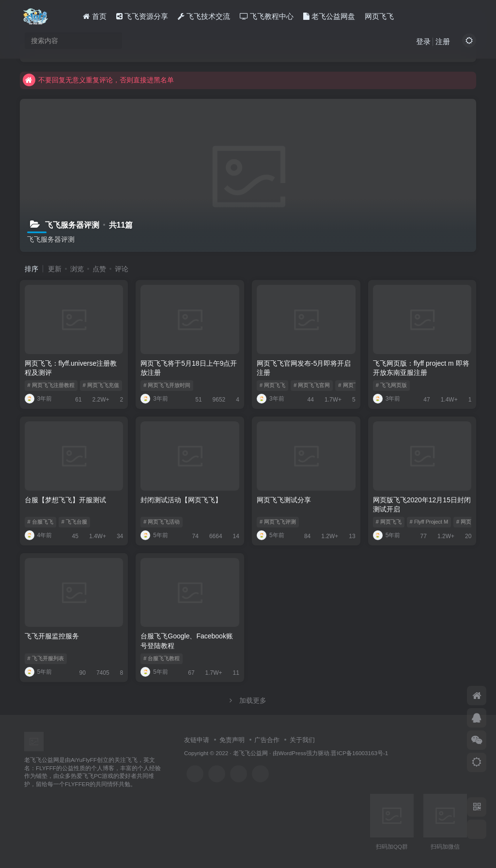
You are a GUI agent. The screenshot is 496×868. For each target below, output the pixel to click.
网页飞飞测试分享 (284, 500)
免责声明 (232, 740)
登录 (423, 41)
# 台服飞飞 (40, 522)
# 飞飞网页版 (391, 385)
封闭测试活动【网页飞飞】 (181, 500)
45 (72, 536)
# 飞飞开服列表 (46, 658)
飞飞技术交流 (204, 16)
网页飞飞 (379, 16)
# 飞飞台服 (74, 522)
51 (195, 400)
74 (192, 536)
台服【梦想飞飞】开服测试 (65, 500)
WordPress (293, 753)
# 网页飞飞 (272, 385)
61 (75, 400)
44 (307, 400)
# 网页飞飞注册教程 (51, 385)
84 (304, 536)
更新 (55, 269)
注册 (443, 41)
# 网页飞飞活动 (162, 522)
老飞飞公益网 (250, 753)
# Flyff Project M (429, 522)
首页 (94, 16)
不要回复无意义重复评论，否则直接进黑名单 (98, 80)
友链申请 (197, 740)
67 (188, 673)
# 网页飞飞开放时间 (167, 385)
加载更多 (248, 700)
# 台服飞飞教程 (162, 658)
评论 (122, 269)
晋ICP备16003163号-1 (359, 753)
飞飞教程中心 (267, 16)
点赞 (99, 269)
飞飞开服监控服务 (52, 636)
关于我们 (302, 740)
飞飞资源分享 (142, 16)
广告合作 (267, 740)
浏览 (77, 269)
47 (423, 400)
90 (79, 673)
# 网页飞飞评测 (278, 522)
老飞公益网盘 (329, 16)
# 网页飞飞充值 (101, 385)
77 (420, 536)
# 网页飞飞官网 (312, 385)
